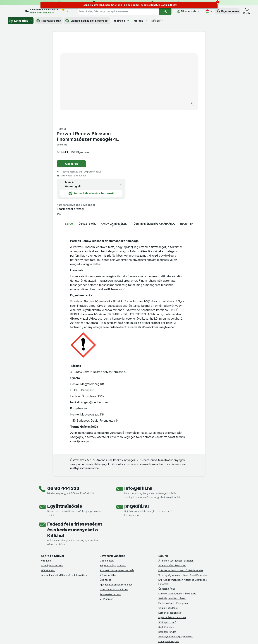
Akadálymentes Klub (52, 479)
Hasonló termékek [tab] (114, 138)
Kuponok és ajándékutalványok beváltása (64, 489)
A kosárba (147, 78)
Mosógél (165, 119)
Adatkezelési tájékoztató (172, 479)
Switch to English (135, 622)
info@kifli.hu (138, 402)
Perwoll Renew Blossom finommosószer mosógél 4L (164, 50)
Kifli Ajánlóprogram (169, 555)
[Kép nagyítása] (116, 93)
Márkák (140, 21)
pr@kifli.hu (137, 420)
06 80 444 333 (63, 402)
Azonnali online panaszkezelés (117, 484)
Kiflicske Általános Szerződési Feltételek (181, 484)
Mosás (152, 119)
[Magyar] (209, 11)
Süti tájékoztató (167, 536)
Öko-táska (105, 494)
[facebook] (102, 569)
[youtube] (119, 569)
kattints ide (87, 613)
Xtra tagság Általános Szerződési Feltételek (183, 489)
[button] (228, 11)
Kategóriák (21, 21)
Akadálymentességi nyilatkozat (176, 550)
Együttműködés (65, 420)
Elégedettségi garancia (113, 479)
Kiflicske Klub (48, 484)
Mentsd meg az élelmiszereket (87, 21)
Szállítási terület (167, 546)
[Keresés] (165, 11)
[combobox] (122, 11)
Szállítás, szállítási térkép (172, 512)
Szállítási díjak (166, 541)
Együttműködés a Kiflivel (172, 531)
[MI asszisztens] (188, 11)
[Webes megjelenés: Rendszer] (114, 637)
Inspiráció (121, 21)
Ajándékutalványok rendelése (116, 499)
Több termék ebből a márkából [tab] (154, 138)
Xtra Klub (46, 475)
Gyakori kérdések (168, 522)
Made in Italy (107, 475)
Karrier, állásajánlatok (170, 526)
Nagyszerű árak (49, 21)
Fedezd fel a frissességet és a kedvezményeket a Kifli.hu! (75, 444)
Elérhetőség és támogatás (173, 517)
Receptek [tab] (187, 138)
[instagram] (110, 569)
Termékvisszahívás (110, 508)
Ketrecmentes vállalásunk (114, 503)
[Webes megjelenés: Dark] (147, 637)
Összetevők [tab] (87, 138)
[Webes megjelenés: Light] (132, 637)
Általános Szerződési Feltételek (176, 475)
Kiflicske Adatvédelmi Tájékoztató (177, 507)
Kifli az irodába (108, 489)
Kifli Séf (158, 21)
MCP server (106, 513)
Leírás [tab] (69, 138)
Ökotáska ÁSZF (167, 503)
